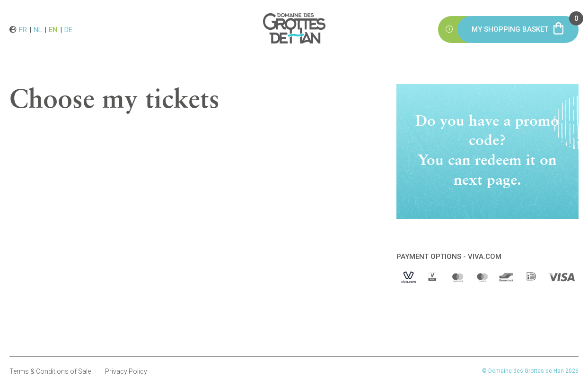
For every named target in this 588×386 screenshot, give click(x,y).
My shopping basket (525, 25)
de (68, 29)
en (53, 29)
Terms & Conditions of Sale (50, 371)
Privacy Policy (126, 371)
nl (38, 29)
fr (23, 29)
